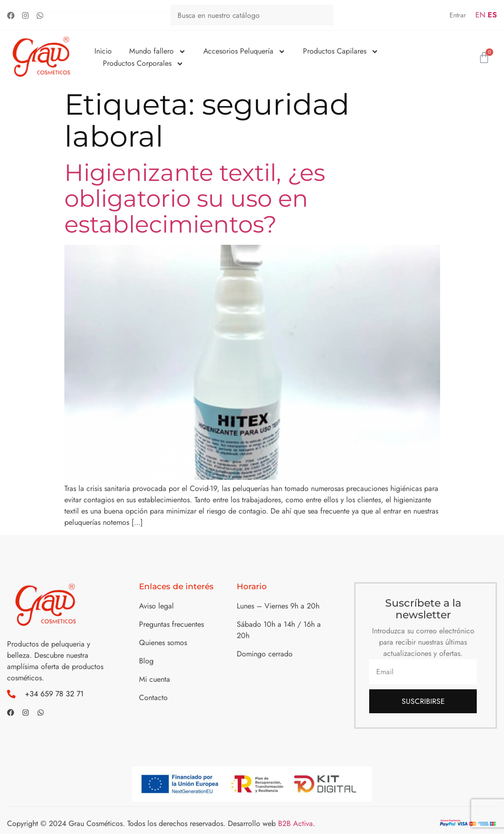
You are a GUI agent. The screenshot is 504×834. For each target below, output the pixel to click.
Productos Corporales (143, 63)
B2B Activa (295, 824)
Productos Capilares (341, 51)
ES (492, 15)
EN (480, 15)
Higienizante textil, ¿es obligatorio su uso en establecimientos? (195, 199)
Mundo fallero (158, 51)
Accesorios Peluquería (245, 51)
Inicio (103, 51)
